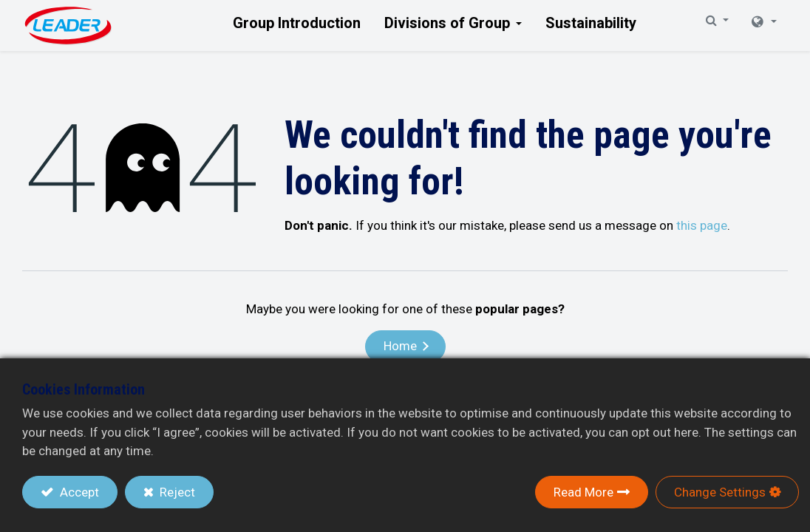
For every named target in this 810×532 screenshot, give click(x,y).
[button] (671, 25)
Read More (583, 492)
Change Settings (720, 492)
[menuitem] (297, 23)
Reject (176, 492)
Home (400, 346)
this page (702, 225)
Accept (78, 492)
